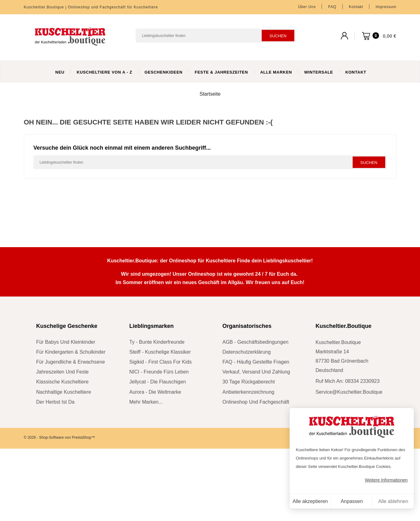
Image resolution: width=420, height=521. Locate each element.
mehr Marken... (146, 402)
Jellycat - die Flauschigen (158, 382)
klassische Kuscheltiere (63, 382)
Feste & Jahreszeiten (221, 72)
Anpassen (352, 501)
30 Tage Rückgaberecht (249, 382)
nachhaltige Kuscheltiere (64, 392)
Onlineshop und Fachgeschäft (256, 402)
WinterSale (319, 72)
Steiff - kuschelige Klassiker (160, 352)
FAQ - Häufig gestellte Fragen (256, 362)
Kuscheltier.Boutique (344, 326)
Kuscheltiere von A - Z (104, 72)
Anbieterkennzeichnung (248, 392)
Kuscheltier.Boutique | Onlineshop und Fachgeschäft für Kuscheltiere (91, 7)
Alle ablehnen (393, 501)
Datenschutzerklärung (247, 352)
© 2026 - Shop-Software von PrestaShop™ (60, 437)
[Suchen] (216, 36)
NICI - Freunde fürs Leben (159, 372)
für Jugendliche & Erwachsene (71, 362)
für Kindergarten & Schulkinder (71, 352)
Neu (60, 72)
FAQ (332, 7)
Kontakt (356, 7)
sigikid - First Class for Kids (161, 362)
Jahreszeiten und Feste (63, 372)
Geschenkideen (163, 72)
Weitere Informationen (386, 480)
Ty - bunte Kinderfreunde (157, 342)
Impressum (386, 7)
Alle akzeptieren (310, 501)
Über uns (307, 7)
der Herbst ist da (56, 402)
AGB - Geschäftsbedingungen (256, 342)
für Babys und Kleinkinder (66, 342)
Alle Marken (276, 72)
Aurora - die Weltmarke (155, 392)
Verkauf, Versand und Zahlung (256, 372)
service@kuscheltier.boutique (349, 392)
